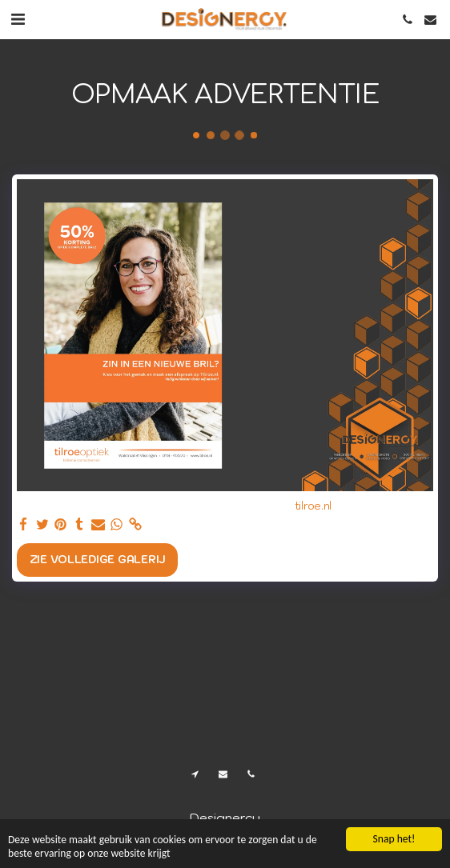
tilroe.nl (313, 506)
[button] (18, 19)
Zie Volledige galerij (97, 559)
